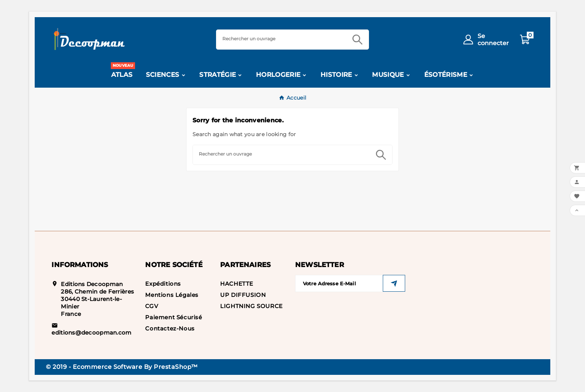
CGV (152, 306)
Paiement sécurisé (173, 317)
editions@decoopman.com (91, 333)
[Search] (281, 39)
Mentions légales (172, 295)
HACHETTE (237, 284)
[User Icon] (484, 40)
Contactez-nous (170, 328)
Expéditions (163, 284)
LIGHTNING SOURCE (251, 306)
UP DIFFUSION (243, 295)
